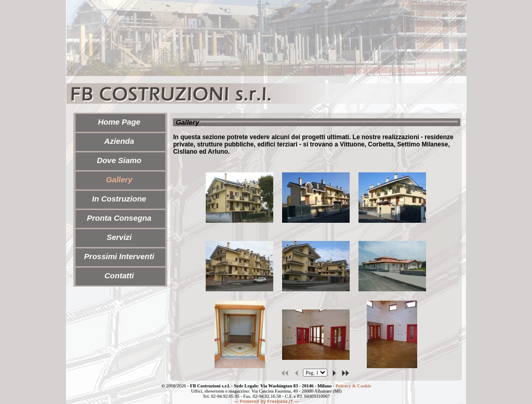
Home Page (119, 122)
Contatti (119, 275)
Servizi (119, 237)
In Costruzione (119, 199)
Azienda (119, 141)
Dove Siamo (119, 160)
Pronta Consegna (119, 218)
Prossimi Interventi (119, 256)
